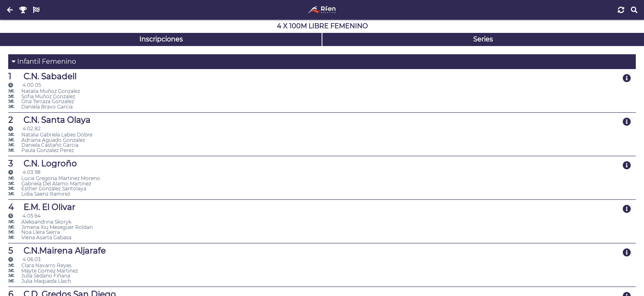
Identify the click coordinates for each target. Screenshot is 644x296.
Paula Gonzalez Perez (41, 150)
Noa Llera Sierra (34, 232)
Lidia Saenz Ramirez (39, 194)
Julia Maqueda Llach (40, 281)
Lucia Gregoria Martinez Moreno (54, 178)
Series (483, 39)
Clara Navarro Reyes (40, 265)
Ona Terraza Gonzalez (41, 101)
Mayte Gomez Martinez (43, 271)
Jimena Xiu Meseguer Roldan (51, 227)
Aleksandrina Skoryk (40, 222)
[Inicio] (322, 10)
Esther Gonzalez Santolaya (47, 188)
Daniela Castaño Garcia (43, 145)
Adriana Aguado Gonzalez (47, 140)
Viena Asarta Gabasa (40, 237)
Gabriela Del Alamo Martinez (50, 184)
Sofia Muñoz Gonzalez (42, 96)
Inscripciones (161, 39)
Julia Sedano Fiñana (39, 276)
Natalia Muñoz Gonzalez (44, 91)
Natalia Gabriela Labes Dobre (50, 135)
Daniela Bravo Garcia (40, 107)
